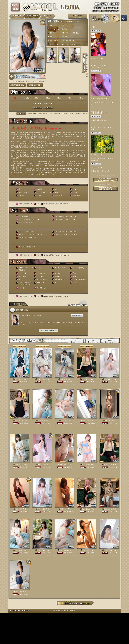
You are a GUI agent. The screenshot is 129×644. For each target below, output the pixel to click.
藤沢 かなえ (19, 420)
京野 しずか (19, 379)
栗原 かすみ (64, 550)
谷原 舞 (64, 420)
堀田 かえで (64, 465)
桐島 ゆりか (108, 379)
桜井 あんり (86, 379)
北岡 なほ (64, 379)
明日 (93, 341)
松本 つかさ (86, 465)
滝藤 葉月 (19, 592)
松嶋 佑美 (86, 550)
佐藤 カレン (108, 509)
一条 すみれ (19, 550)
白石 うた (86, 420)
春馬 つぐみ (41, 509)
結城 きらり (19, 465)
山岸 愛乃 (108, 420)
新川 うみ (41, 420)
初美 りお (64, 509)
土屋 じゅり (41, 379)
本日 (76, 341)
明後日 (110, 341)
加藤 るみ (41, 465)
